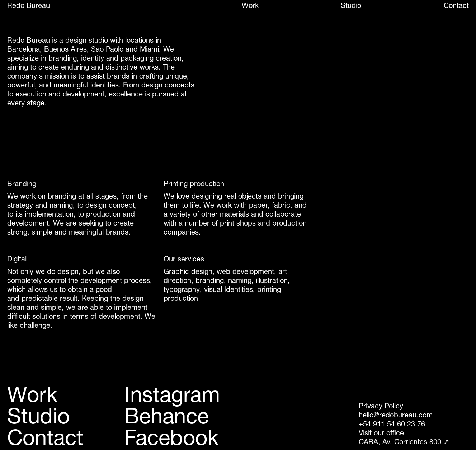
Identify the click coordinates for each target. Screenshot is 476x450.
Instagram (172, 394)
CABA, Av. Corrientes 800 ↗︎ (404, 442)
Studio (351, 5)
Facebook (171, 437)
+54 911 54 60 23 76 (392, 424)
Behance (167, 416)
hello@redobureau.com (396, 415)
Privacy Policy (381, 406)
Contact (456, 5)
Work (250, 5)
